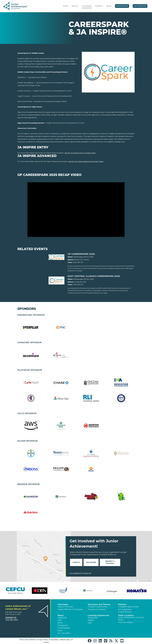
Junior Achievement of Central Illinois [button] (131, 619)
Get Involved (140, 6)
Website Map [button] (65, 640)
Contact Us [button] (11, 617)
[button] (78, 6)
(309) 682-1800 (12, 620)
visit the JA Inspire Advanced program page (86, 161)
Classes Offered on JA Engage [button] (70, 609)
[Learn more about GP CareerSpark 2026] (101, 254)
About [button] (61, 615)
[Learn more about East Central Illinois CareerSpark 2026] (101, 276)
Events (98, 6)
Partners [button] (122, 604)
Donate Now (122, 6)
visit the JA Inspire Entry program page (80, 153)
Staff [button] (60, 620)
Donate (76, 562)
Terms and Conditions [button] (28, 640)
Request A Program (110, 562)
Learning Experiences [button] (98, 615)
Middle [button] (91, 620)
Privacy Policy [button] (43, 640)
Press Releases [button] (64, 628)
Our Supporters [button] (125, 609)
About (74, 6)
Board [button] (60, 623)
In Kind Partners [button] (125, 612)
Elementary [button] (93, 618)
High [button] (90, 623)
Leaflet (128, 581)
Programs (87, 6)
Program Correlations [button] (97, 609)
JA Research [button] (63, 625)
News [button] (60, 631)
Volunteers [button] (63, 604)
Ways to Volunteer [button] (65, 607)
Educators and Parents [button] (99, 604)
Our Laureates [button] (64, 633)
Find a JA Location (126, 622)
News (109, 6)
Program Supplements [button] (98, 607)
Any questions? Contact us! (80, 573)
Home (66, 6)
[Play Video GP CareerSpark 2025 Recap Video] (76, 210)
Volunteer (91, 562)
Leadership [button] (62, 618)
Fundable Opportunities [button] (128, 607)
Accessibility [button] (54, 640)
